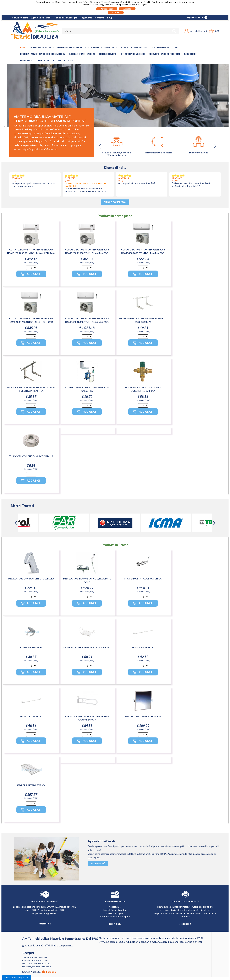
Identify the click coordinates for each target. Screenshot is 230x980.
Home (23, 47)
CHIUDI (116, 13)
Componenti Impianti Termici (165, 47)
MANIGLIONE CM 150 (31, 716)
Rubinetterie (190, 54)
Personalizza (107, 9)
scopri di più (45, 924)
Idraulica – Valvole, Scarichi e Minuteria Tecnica (43, 54)
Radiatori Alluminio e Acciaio (135, 47)
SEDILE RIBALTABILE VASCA (31, 785)
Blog (109, 18)
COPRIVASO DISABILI (31, 647)
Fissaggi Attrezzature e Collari (35, 60)
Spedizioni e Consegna (66, 18)
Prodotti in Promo (115, 545)
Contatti (99, 18)
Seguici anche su (197, 17)
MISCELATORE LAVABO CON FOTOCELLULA (31, 579)
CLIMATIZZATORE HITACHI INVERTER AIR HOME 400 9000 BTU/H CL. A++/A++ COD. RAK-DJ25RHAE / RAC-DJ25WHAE (143, 253)
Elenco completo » (115, 202)
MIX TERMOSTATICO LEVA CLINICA (143, 579)
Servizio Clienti (20, 18)
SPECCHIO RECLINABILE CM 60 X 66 (143, 716)
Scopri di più (98, 864)
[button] (215, 146)
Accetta (127, 9)
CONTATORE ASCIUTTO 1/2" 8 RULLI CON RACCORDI (86, 185)
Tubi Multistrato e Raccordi (82, 54)
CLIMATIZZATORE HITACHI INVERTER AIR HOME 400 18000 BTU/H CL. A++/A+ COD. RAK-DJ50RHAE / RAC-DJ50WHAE (87, 322)
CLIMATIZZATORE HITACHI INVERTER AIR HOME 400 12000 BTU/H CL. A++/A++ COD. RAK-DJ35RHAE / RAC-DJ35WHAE (31, 322)
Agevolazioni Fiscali (41, 18)
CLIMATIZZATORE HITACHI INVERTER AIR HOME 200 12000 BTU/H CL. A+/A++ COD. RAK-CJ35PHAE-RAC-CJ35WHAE (87, 253)
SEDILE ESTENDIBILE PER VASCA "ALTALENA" (87, 647)
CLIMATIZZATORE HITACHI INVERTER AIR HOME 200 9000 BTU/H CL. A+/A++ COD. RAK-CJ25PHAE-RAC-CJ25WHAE (31, 253)
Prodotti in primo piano (115, 216)
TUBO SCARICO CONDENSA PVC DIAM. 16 (31, 456)
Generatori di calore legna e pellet (102, 47)
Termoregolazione (108, 54)
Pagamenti (86, 18)
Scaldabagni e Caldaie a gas (41, 47)
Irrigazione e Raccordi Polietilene (164, 54)
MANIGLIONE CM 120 (143, 647)
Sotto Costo (59, 60)
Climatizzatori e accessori (69, 47)
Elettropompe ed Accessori (132, 54)
